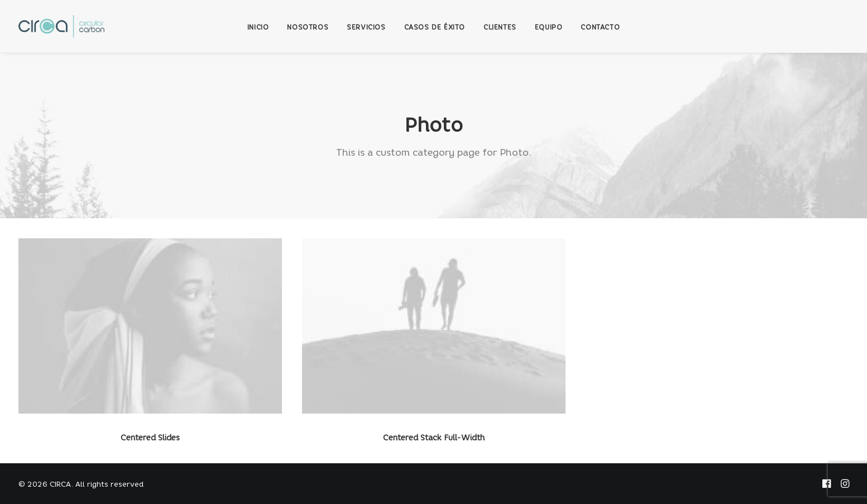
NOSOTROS (308, 27)
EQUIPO (549, 27)
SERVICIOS (366, 27)
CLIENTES (500, 27)
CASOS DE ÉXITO (435, 27)
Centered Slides (150, 438)
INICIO (258, 27)
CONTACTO (600, 27)
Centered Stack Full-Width (434, 438)
